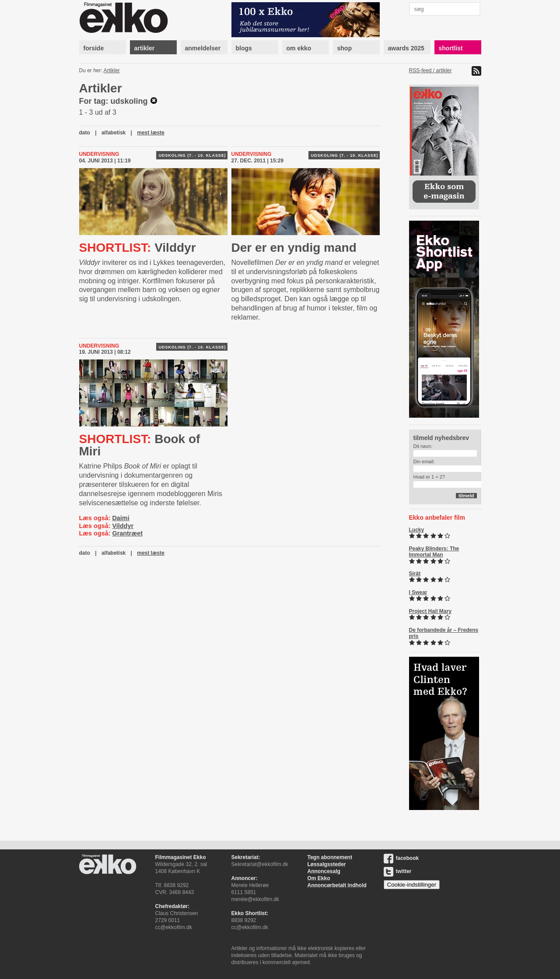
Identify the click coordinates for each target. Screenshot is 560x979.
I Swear (418, 592)
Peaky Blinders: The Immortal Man (434, 552)
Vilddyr (138, 248)
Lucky (417, 530)
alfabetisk (114, 133)
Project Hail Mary (430, 611)
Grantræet (127, 533)
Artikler (112, 70)
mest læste (151, 133)
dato (85, 133)
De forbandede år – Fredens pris (444, 633)
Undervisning (99, 154)
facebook (401, 858)
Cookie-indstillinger (412, 885)
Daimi (121, 518)
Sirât (415, 574)
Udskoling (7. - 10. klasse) (192, 155)
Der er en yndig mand (294, 248)
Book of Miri (140, 445)
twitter (398, 871)
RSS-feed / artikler (430, 70)
